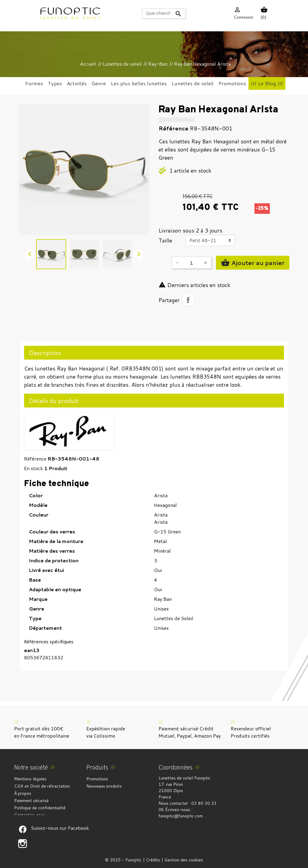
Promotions (97, 779)
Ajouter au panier (253, 263)
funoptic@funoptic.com (181, 816)
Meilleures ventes (103, 793)
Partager (188, 300)
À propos (23, 793)
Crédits (153, 860)
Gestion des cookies (184, 860)
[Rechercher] (164, 13)
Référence (35, 459)
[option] (84, 170)
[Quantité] (191, 263)
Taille (165, 240)
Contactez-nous (30, 815)
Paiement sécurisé (31, 801)
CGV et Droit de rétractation (42, 786)
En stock (34, 468)
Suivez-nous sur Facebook (23, 829)
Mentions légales (30, 779)
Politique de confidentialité (40, 808)
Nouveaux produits (104, 786)
